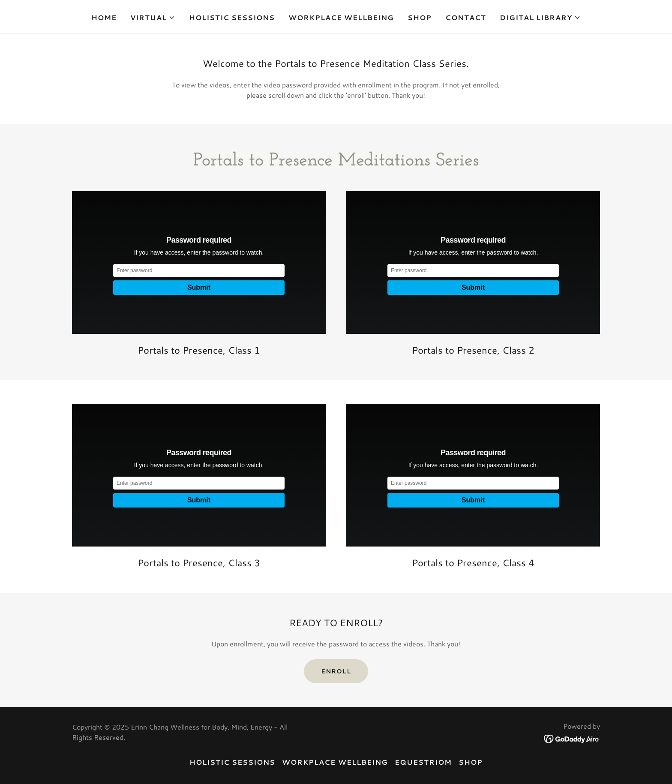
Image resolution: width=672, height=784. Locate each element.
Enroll (336, 671)
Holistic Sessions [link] (232, 17)
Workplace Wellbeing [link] (341, 17)
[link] (572, 738)
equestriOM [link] (423, 762)
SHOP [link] (420, 17)
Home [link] (104, 17)
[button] (153, 18)
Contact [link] (466, 17)
